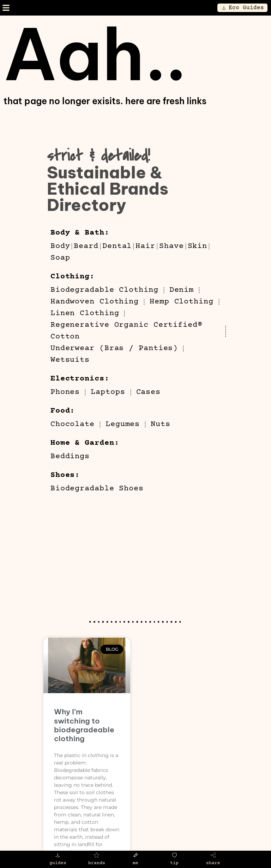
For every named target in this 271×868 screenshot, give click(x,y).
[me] (136, 855)
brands (97, 863)
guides (58, 863)
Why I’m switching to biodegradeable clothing (84, 725)
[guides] (58, 855)
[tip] (174, 855)
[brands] (97, 855)
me (135, 863)
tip (174, 863)
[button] (6, 8)
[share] (213, 855)
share (213, 863)
